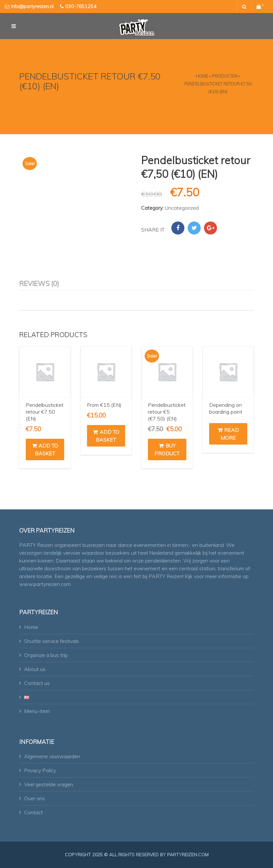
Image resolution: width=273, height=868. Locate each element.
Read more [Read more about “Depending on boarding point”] (228, 434)
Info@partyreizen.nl (32, 7)
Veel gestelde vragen (49, 784)
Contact (34, 812)
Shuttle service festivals (52, 641)
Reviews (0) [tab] (39, 283)
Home (202, 76)
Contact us (37, 683)
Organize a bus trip (46, 655)
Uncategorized (182, 208)
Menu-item (37, 711)
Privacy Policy (40, 770)
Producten (225, 76)
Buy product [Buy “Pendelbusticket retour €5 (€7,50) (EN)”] (167, 449)
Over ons (35, 798)
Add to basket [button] (45, 449)
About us (35, 669)
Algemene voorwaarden (52, 756)
